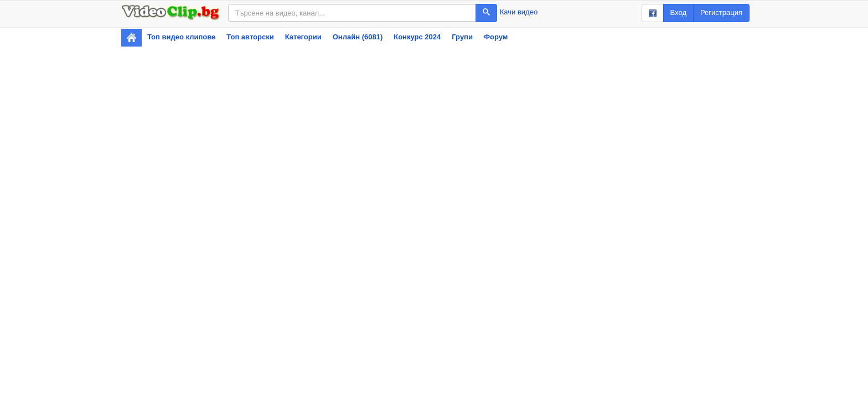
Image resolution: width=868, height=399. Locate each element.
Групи (462, 37)
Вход (678, 12)
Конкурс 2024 (417, 37)
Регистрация (721, 12)
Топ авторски (250, 37)
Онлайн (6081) (358, 37)
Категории (303, 37)
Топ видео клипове (181, 37)
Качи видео (519, 12)
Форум (496, 37)
